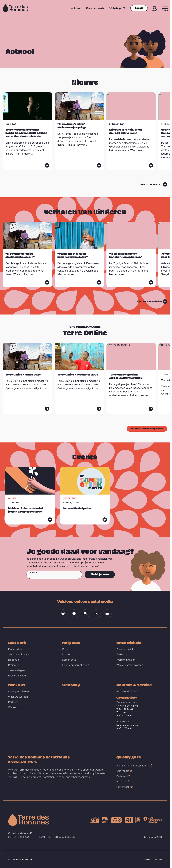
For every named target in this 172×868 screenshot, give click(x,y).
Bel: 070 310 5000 (127, 691)
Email (33, 573)
